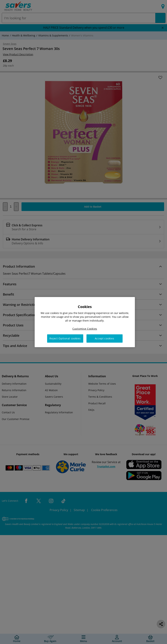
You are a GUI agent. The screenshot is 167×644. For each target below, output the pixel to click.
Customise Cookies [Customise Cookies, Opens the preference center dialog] (85, 328)
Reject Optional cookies (65, 338)
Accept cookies (105, 338)
